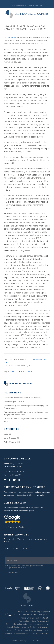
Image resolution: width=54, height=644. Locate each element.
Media (6, 434)
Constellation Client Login (20, 5)
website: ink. (37, 641)
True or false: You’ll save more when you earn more (23, 398)
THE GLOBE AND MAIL (22, 372)
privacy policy (17, 641)
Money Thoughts (10, 438)
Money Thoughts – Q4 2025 (14, 402)
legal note (28, 641)
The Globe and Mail (10, 38)
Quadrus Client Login (35, 5)
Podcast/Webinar (10, 442)
